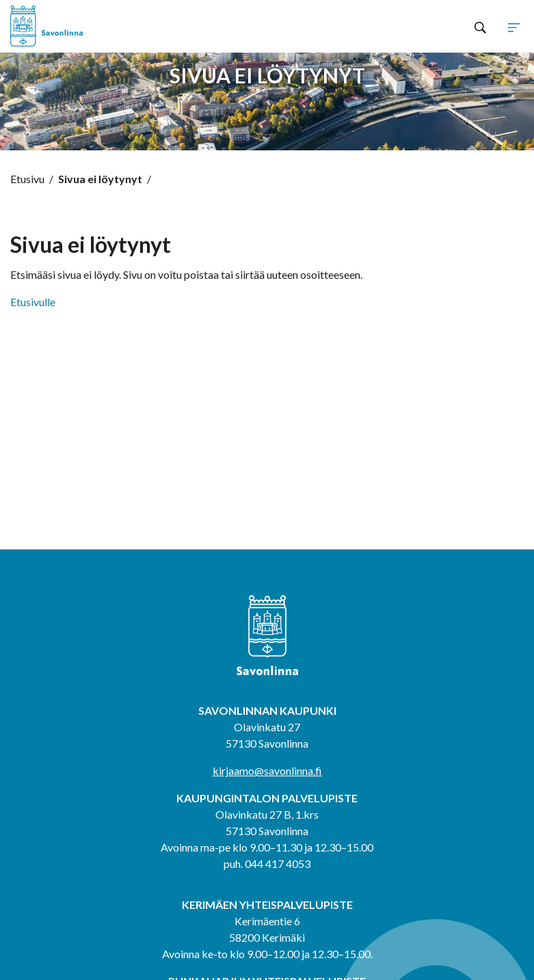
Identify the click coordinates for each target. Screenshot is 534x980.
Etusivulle (33, 302)
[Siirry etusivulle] (113, 26)
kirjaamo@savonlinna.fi (267, 771)
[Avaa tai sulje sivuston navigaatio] (514, 27)
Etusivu (27, 179)
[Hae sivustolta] (480, 27)
